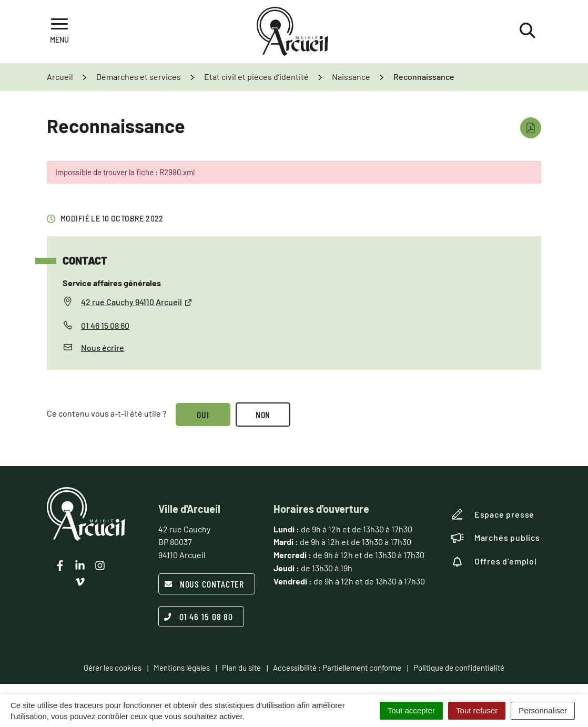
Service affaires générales (112, 283)
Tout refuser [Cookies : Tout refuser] (477, 710)
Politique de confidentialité (459, 668)
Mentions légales (182, 668)
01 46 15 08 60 (105, 325)
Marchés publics (495, 538)
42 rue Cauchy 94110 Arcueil (137, 302)
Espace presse (493, 514)
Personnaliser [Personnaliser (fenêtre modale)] (543, 710)
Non (263, 415)
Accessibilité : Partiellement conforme (337, 668)
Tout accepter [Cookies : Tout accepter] (411, 710)
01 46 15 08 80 (199, 617)
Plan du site (241, 668)
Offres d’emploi (494, 561)
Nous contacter (204, 584)
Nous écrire (103, 347)
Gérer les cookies (113, 668)
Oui (203, 415)
